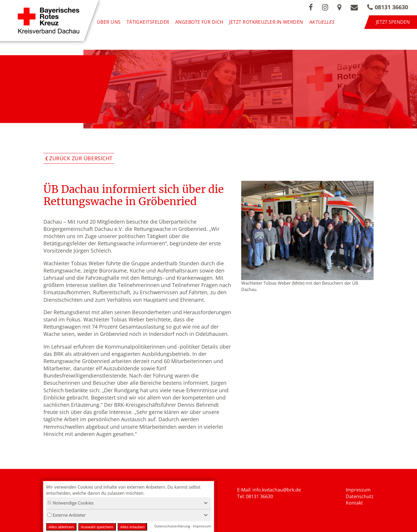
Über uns (109, 22)
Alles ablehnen (61, 527)
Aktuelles (322, 22)
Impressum (358, 490)
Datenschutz (360, 496)
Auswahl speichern (97, 527)
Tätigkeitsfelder (148, 22)
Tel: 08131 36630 (255, 496)
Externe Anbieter (67, 515)
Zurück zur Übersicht (81, 158)
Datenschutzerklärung (172, 526)
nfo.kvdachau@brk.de (277, 490)
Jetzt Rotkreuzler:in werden (266, 22)
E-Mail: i (245, 490)
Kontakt (354, 503)
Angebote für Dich (199, 22)
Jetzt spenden (393, 22)
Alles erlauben (132, 527)
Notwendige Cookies (71, 503)
